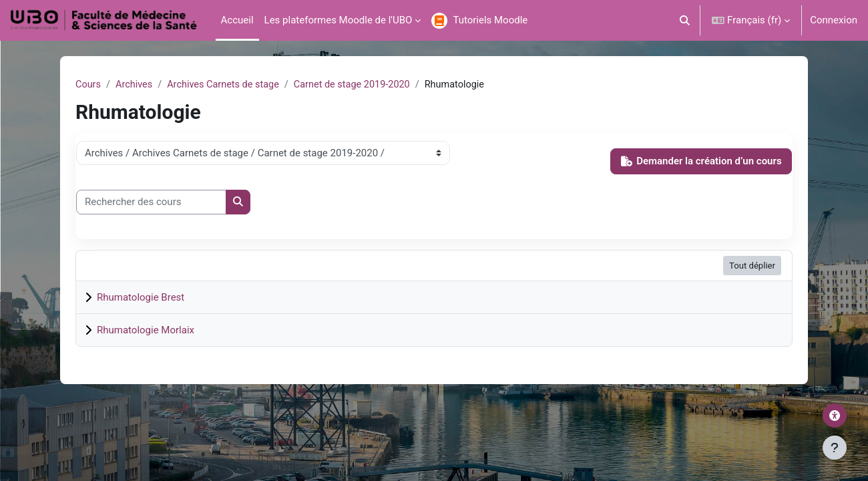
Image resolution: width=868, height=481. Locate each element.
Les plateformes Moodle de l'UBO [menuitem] (339, 20)
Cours (88, 85)
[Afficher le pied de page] (835, 448)
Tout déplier (752, 266)
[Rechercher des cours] (151, 203)
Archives (136, 85)
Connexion (834, 20)
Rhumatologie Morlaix (146, 331)
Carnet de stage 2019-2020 (361, 85)
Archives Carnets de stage (228, 85)
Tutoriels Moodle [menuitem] (490, 20)
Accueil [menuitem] (237, 20)
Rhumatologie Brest (141, 298)
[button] (685, 20)
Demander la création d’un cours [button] (701, 162)
